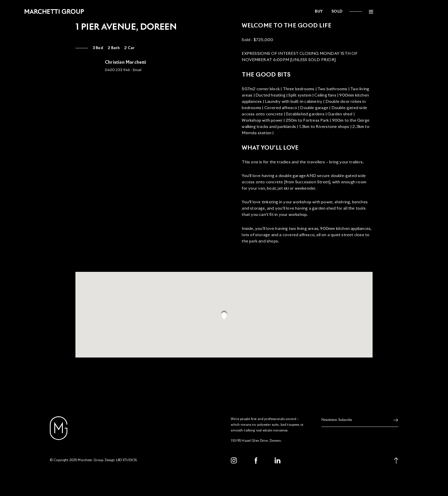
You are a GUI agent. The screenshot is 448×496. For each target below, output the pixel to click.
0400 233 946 (117, 70)
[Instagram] (234, 463)
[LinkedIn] (278, 463)
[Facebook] (256, 463)
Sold (362, 12)
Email (137, 70)
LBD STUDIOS (126, 463)
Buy (344, 12)
